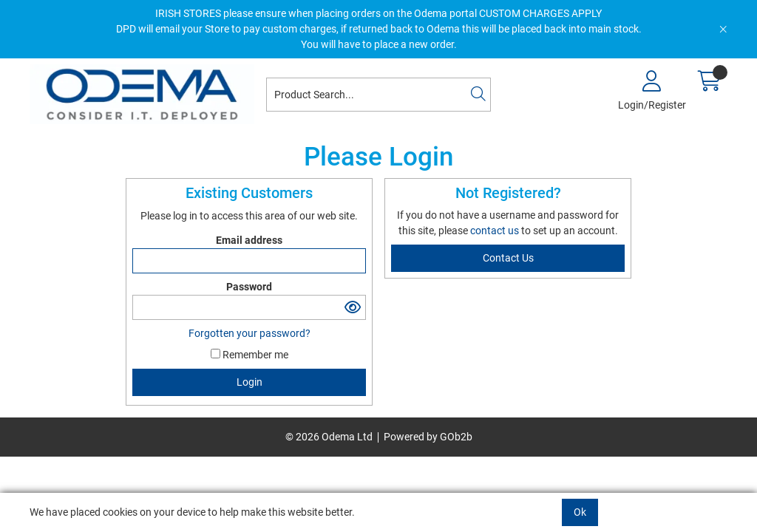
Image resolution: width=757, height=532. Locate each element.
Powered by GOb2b (428, 437)
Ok (580, 512)
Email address (249, 240)
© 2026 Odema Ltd (329, 437)
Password (249, 287)
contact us (496, 231)
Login (249, 382)
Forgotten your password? (249, 333)
